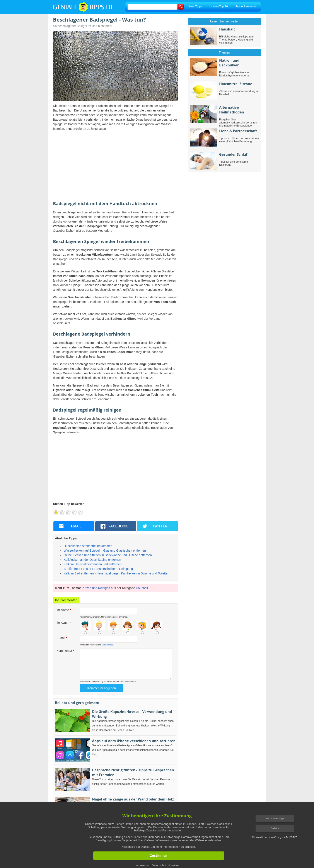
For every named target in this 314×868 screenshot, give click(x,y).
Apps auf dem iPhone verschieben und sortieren (134, 741)
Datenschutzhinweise (165, 865)
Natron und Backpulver (229, 63)
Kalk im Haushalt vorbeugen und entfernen (93, 564)
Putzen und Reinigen (96, 588)
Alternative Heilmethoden (232, 110)
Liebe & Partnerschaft (238, 131)
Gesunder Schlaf (233, 154)
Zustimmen (159, 856)
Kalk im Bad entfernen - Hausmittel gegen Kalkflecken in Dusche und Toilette (116, 573)
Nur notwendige (275, 818)
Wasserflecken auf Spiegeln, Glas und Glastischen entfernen (105, 551)
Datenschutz (108, 645)
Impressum (142, 865)
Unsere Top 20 (218, 6)
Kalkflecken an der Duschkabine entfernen (92, 560)
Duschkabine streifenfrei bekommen (88, 546)
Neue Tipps (195, 6)
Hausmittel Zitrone (236, 84)
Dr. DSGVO (292, 837)
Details (275, 828)
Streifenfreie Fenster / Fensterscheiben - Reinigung (98, 569)
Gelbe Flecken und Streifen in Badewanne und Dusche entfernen (108, 555)
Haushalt (142, 588)
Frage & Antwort (246, 6)
